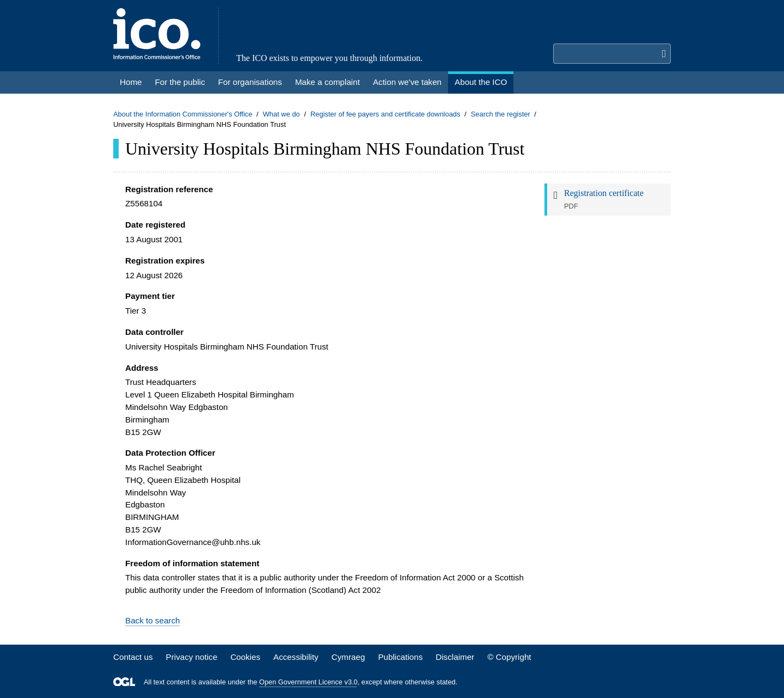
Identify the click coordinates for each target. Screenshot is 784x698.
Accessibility (296, 657)
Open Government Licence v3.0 (308, 682)
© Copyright (509, 657)
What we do (281, 114)
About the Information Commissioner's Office (183, 114)
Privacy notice (192, 657)
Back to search (152, 620)
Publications (400, 657)
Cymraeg (348, 657)
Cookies (245, 657)
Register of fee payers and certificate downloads (385, 114)
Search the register (501, 114)
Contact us (133, 657)
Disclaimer (455, 657)
